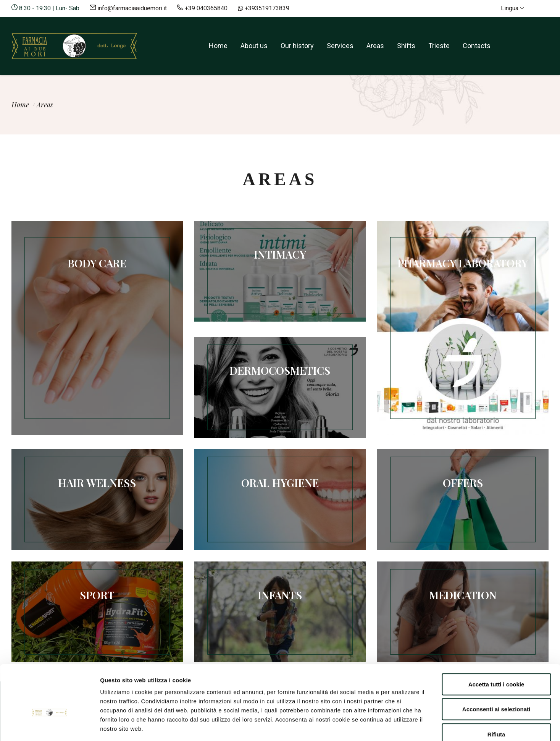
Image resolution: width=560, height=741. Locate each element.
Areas (375, 46)
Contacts (477, 46)
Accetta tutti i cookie (496, 641)
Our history (297, 46)
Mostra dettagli (405, 726)
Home (218, 46)
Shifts (406, 46)
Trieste (439, 46)
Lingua (512, 8)
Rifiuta (496, 691)
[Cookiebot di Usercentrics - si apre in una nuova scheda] (49, 726)
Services (340, 46)
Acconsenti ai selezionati (496, 666)
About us (254, 46)
